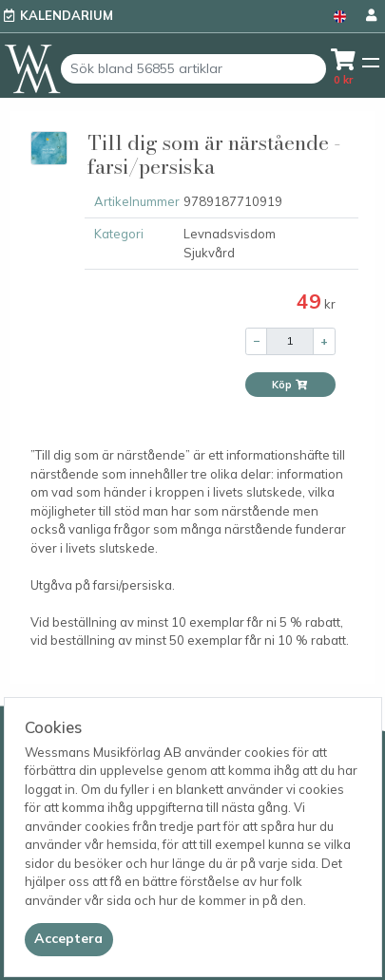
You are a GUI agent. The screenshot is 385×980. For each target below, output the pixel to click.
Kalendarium (67, 15)
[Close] (69, 939)
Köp (290, 385)
